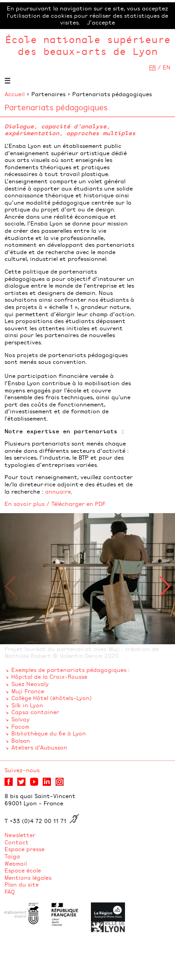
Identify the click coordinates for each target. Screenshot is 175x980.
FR (152, 67)
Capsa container (35, 712)
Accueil (15, 94)
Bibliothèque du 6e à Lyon (49, 733)
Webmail (16, 863)
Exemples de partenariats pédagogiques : (70, 670)
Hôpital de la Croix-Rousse (49, 676)
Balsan (21, 740)
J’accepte (101, 22)
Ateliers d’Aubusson (39, 747)
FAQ (10, 892)
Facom (20, 726)
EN (167, 67)
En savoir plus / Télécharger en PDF (55, 504)
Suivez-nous (22, 770)
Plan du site (22, 884)
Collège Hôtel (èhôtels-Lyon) (52, 698)
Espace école (23, 870)
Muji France (28, 691)
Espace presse (25, 849)
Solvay (20, 719)
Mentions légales (28, 877)
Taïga (12, 856)
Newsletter (20, 835)
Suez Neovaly (30, 684)
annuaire (58, 491)
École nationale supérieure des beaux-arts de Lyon (88, 45)
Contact (17, 842)
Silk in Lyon (27, 705)
